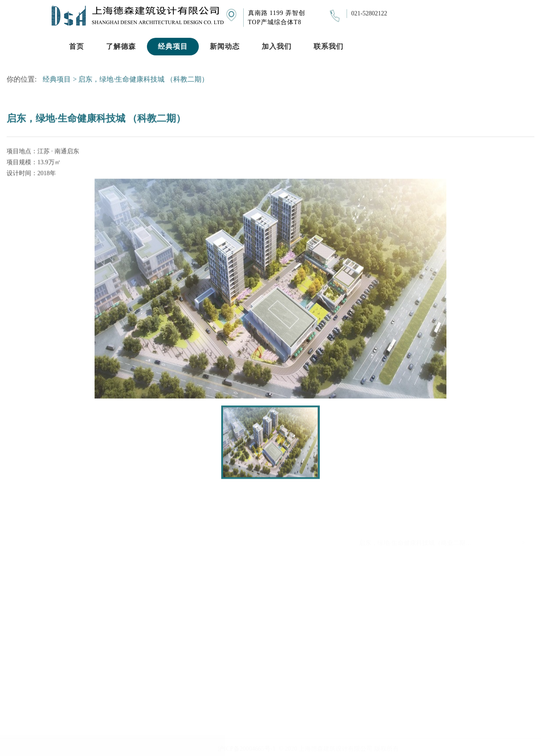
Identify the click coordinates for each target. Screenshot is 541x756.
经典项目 (57, 80)
